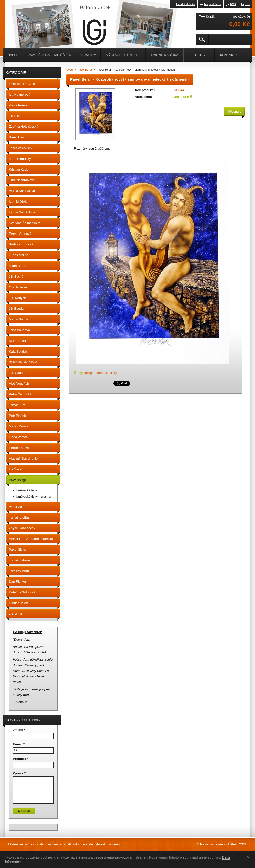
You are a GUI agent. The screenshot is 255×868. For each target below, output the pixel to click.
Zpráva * (19, 773)
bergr (89, 373)
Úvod (69, 70)
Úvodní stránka (186, 4)
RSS (233, 4)
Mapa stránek (212, 4)
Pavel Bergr (85, 70)
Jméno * (19, 730)
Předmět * (20, 759)
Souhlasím (249, 857)
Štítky (78, 373)
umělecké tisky (106, 373)
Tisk (247, 4)
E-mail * (19, 744)
